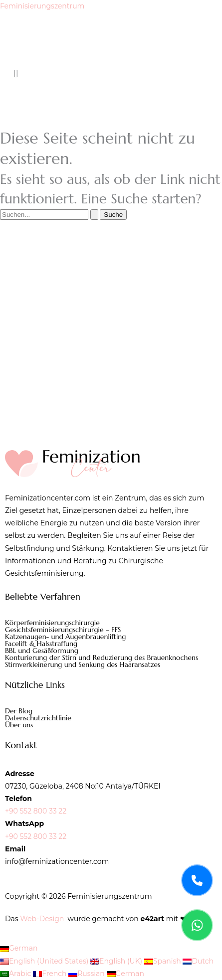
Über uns (19, 725)
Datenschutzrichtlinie (38, 718)
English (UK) (117, 961)
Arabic (16, 974)
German (19, 948)
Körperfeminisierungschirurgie (52, 623)
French (51, 974)
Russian (87, 974)
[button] (111, 74)
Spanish (164, 961)
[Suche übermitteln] (94, 215)
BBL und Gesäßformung (42, 651)
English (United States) (45, 961)
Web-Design (42, 919)
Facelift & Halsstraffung (41, 644)
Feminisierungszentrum (42, 6)
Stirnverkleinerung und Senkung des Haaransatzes (83, 664)
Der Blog (19, 711)
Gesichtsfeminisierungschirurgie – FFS (63, 630)
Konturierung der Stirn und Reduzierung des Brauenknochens (102, 657)
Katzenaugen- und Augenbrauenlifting (66, 637)
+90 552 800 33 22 (36, 811)
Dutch (198, 961)
